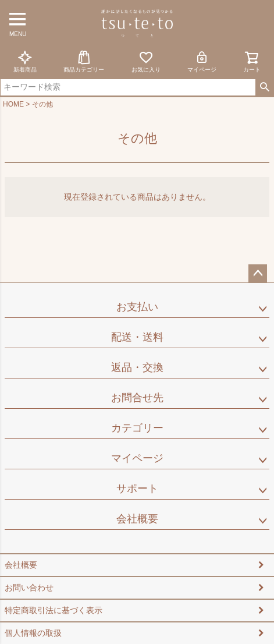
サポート (137, 489)
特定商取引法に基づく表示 (54, 610)
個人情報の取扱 (33, 633)
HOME (13, 104)
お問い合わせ (29, 588)
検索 (264, 87)
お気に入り (146, 61)
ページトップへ (258, 274)
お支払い (137, 307)
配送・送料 (137, 337)
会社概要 (137, 519)
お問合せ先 (137, 398)
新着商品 (25, 61)
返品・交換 (137, 367)
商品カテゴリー (84, 61)
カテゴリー (137, 428)
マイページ (202, 61)
